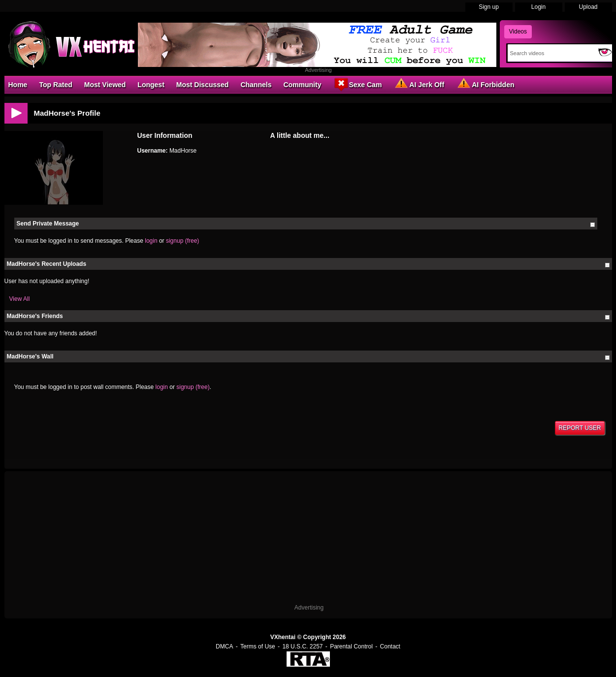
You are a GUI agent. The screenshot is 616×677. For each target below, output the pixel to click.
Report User (580, 428)
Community (302, 85)
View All (20, 299)
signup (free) (182, 241)
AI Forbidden (485, 84)
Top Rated (55, 85)
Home (18, 85)
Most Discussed (203, 85)
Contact (390, 646)
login (151, 241)
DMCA (224, 646)
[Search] (551, 53)
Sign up (489, 7)
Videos (518, 32)
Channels (256, 85)
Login (538, 7)
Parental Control (351, 646)
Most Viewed (105, 85)
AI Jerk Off (419, 84)
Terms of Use (258, 646)
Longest (151, 85)
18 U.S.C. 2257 (302, 646)
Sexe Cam (357, 84)
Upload (588, 7)
